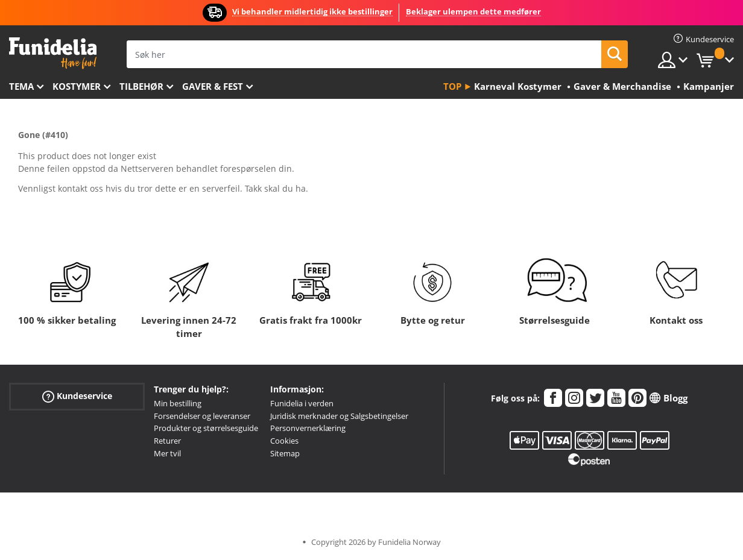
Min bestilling (178, 403)
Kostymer (77, 86)
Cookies (284, 441)
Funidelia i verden (302, 403)
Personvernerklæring (308, 428)
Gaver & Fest (213, 86)
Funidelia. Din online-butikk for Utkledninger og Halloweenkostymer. (53, 53)
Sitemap (285, 453)
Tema (21, 86)
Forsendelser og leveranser (202, 416)
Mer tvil (167, 453)
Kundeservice (77, 396)
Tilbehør (141, 86)
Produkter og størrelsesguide (206, 428)
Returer (167, 441)
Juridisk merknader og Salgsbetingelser (339, 416)
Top (452, 86)
